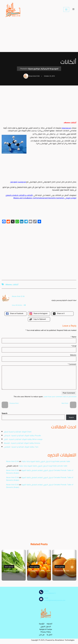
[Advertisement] (39, 35)
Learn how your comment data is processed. (45, 396)
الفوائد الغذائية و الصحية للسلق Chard (18, 432)
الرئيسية (42, 624)
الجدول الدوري (46, 626)
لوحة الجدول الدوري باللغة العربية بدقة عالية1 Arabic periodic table (46, 461)
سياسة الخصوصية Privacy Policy (46, 630)
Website (73, 355)
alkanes (9, 284)
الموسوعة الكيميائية (50, 69)
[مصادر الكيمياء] (13, 9)
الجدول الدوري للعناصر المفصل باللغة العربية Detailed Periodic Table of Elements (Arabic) (40, 472)
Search (4, 413)
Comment (72, 364)
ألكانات (16, 284)
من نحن (42, 635)
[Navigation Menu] (66, 9)
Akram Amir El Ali (12, 461)
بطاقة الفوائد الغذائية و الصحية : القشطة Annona (22, 443)
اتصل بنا (49, 635)
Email (74, 346)
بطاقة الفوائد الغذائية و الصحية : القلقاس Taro (21, 447)
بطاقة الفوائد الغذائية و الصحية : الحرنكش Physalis (22, 435)
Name (74, 337)
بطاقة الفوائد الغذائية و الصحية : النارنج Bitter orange (23, 439)
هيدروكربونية (66, 128)
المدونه (49, 624)
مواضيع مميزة (34, 69)
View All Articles (19, 305)
